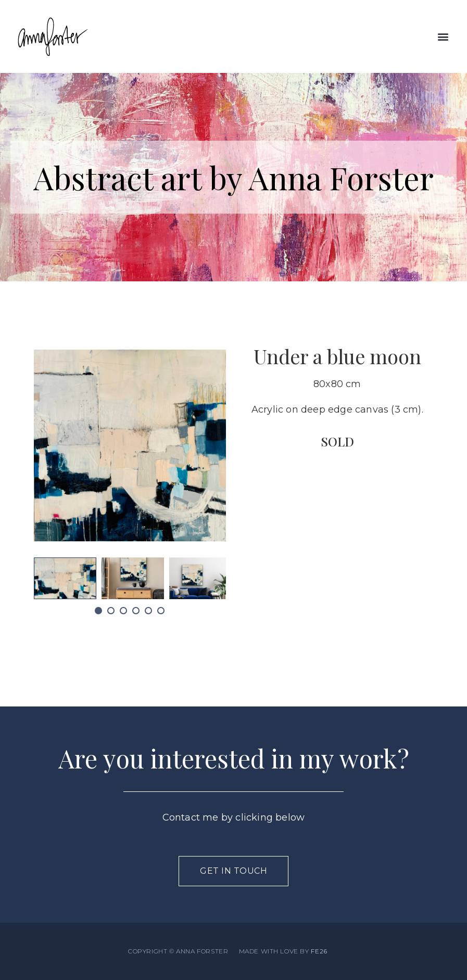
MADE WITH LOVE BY (283, 951)
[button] (443, 37)
